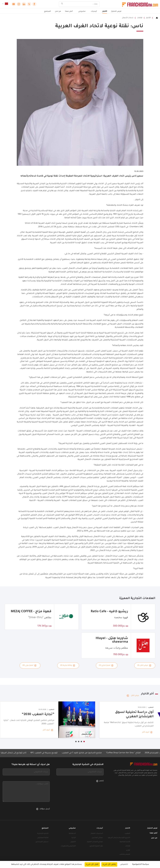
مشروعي (82, 11)
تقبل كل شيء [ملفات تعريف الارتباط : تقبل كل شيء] (92, 864)
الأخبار (105, 11)
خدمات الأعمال (128, 18)
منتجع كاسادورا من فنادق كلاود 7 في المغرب (82, 753)
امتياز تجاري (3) (106, 665)
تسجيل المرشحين (42, 842)
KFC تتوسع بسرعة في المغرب (44, 753)
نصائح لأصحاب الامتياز (95, 842)
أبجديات (94, 11)
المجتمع (48, 11)
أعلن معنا (69, 11)
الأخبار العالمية (125, 842)
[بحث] (81, 4)
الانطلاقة (72, 834)
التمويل (73, 842)
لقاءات (140, 18)
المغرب (127, 834)
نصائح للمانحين (97, 838)
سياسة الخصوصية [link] (141, 864)
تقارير (128, 850)
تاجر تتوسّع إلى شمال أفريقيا (14, 753)
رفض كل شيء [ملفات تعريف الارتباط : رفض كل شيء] (109, 864)
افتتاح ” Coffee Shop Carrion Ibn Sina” (124, 753)
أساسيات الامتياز (97, 834)
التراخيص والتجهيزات (68, 846)
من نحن (58, 11)
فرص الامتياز (116, 11)
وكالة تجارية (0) (68, 665)
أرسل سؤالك (43, 809)
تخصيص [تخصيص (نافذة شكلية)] (124, 864)
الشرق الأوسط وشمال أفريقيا (119, 838)
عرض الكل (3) (144, 665)
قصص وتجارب (125, 854)
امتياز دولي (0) (29, 665)
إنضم (100, 781)
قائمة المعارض (43, 838)
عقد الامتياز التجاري (96, 846)
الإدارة (74, 838)
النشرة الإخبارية (43, 834)
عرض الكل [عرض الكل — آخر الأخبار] (133, 696)
